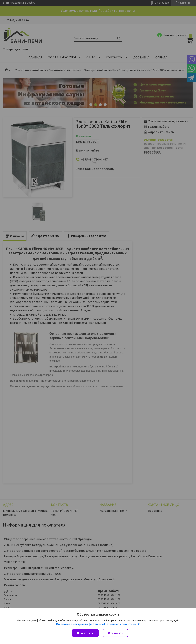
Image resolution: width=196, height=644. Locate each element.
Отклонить (116, 633)
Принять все (85, 633)
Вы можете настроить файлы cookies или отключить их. (97, 624)
